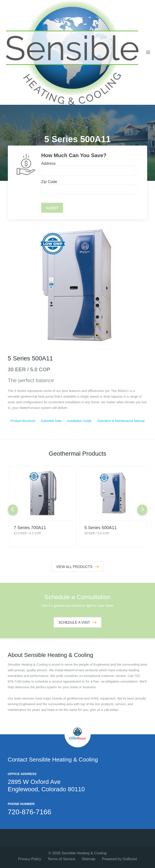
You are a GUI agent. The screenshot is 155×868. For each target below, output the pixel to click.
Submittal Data (51, 421)
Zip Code (49, 182)
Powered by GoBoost (120, 859)
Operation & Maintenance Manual (120, 421)
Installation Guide (79, 421)
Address (48, 163)
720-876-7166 (30, 812)
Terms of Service (62, 859)
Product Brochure (23, 421)
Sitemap (89, 859)
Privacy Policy (30, 859)
